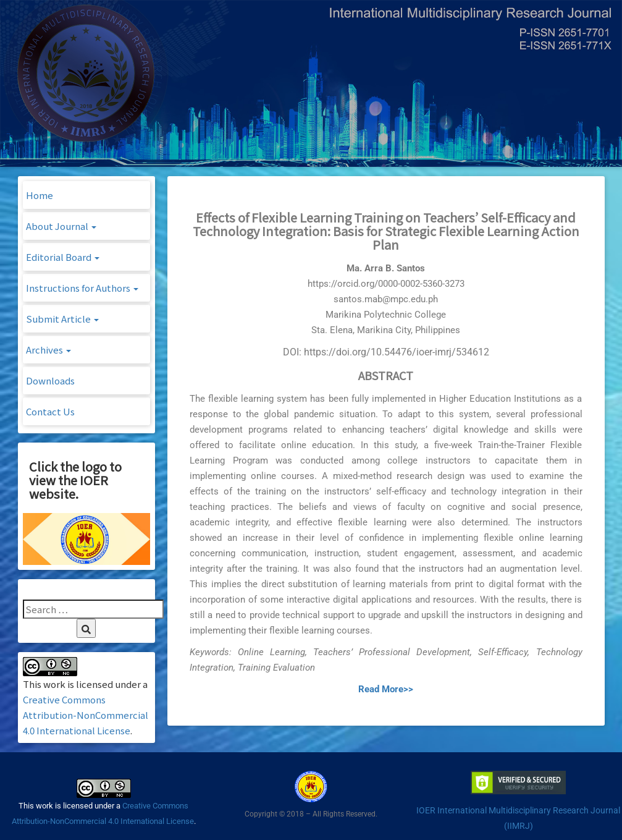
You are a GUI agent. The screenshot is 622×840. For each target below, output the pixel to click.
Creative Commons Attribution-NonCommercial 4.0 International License (86, 715)
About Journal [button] (61, 226)
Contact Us (50, 411)
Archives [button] (48, 350)
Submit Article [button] (62, 319)
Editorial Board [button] (63, 257)
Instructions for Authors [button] (82, 288)
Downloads (50, 380)
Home (40, 195)
